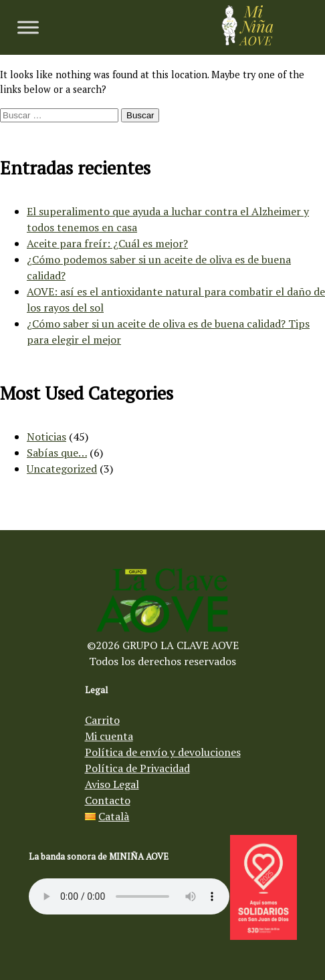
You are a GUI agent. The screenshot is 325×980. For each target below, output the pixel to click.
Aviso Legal (112, 784)
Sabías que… (57, 453)
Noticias (46, 437)
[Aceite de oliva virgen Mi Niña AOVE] (247, 41)
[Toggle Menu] (28, 27)
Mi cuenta (109, 736)
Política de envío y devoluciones (163, 752)
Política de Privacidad (137, 768)
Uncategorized (62, 469)
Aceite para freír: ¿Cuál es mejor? (107, 243)
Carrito (102, 720)
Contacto (108, 800)
